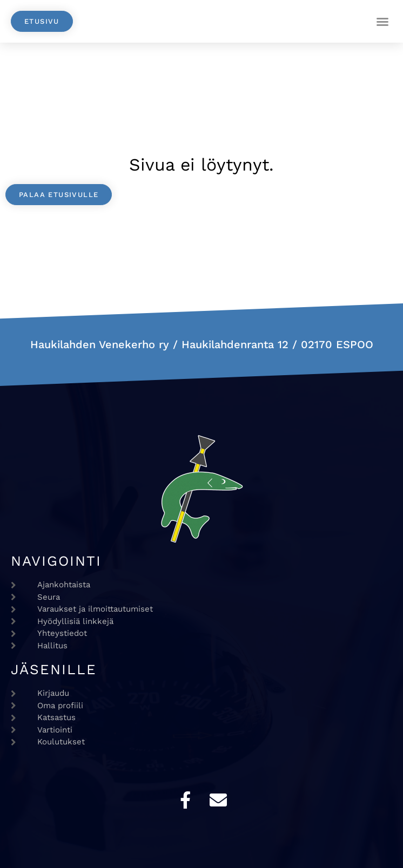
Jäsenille (54, 669)
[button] (382, 22)
